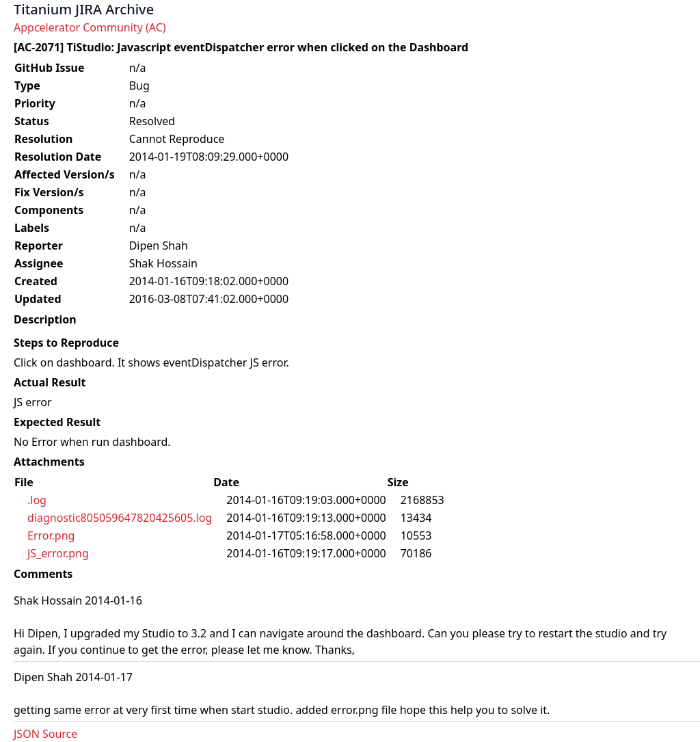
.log (37, 500)
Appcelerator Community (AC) (90, 27)
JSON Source (45, 734)
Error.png (51, 535)
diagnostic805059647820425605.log (120, 518)
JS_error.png (58, 553)
